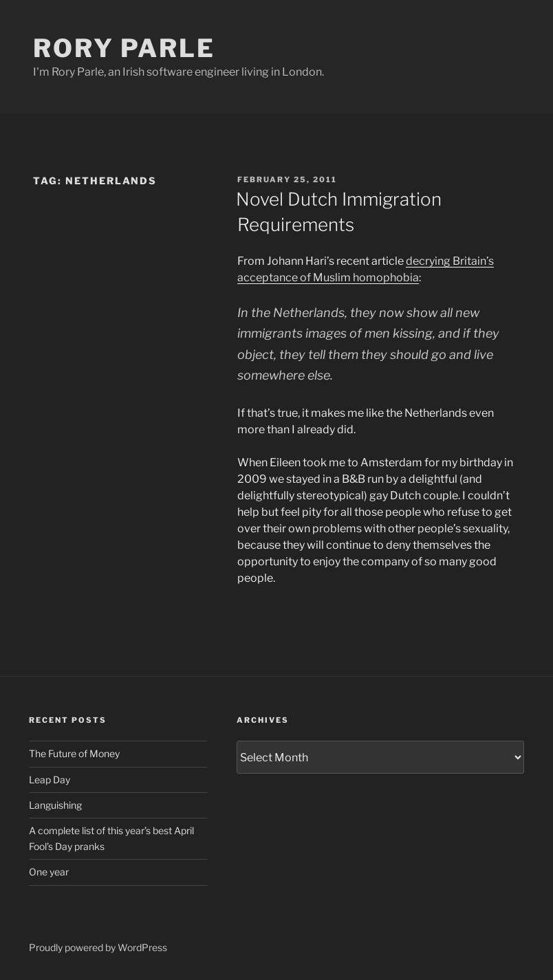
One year (49, 872)
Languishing (55, 805)
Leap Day (50, 780)
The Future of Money (74, 753)
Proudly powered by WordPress (98, 947)
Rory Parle (124, 48)
